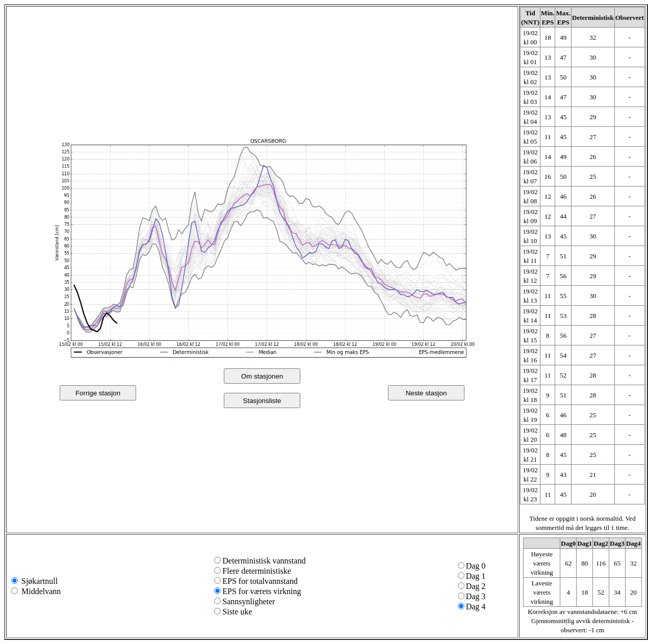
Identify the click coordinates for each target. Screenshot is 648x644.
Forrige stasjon (98, 393)
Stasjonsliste (262, 401)
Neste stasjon (426, 393)
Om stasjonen (262, 376)
